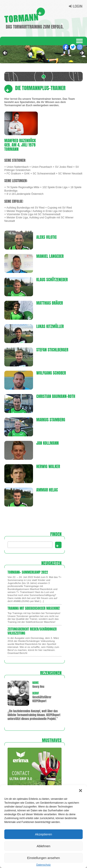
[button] (81, 791)
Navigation (79, 41)
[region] (43, 54)
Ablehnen (43, 846)
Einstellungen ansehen (44, 858)
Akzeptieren (43, 834)
